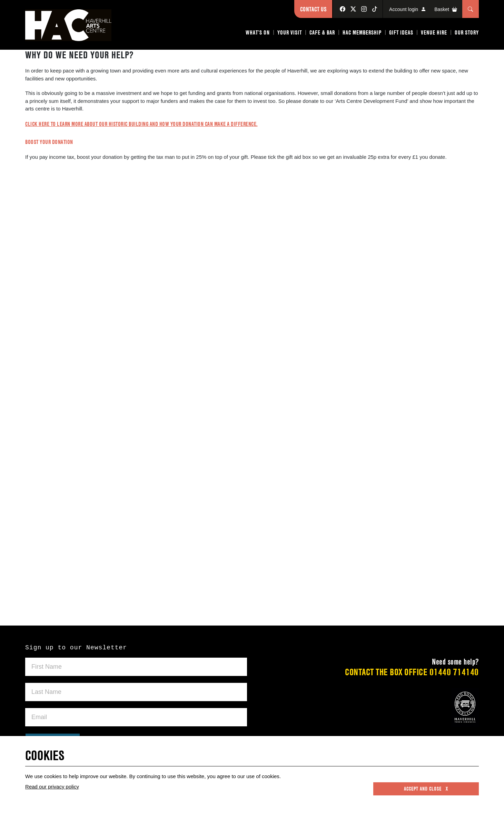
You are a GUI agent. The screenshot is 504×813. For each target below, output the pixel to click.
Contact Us (313, 9)
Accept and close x (426, 789)
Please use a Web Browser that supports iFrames (252, 403)
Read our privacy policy (52, 787)
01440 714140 (454, 672)
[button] (258, 34)
